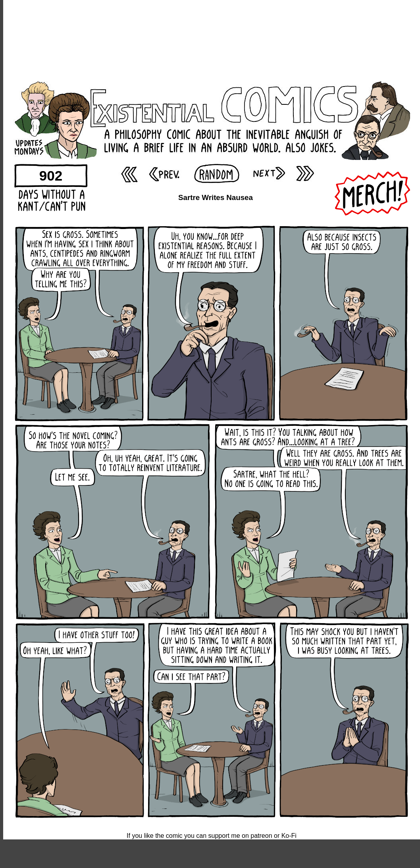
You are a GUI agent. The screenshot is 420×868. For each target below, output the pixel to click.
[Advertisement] (212, 40)
